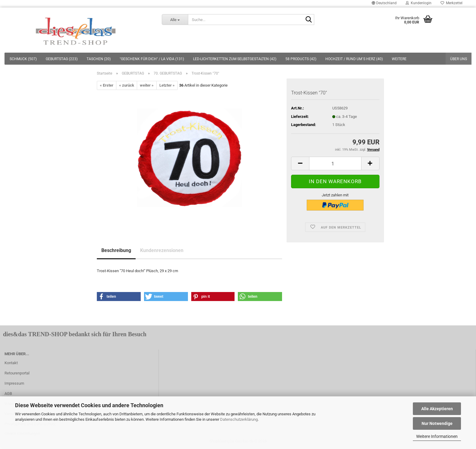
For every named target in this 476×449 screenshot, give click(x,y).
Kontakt (11, 363)
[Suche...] (175, 20)
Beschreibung (116, 250)
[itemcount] (335, 163)
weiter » (147, 85)
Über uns (459, 59)
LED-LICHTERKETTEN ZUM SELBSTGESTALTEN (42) (235, 59)
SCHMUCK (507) (23, 59)
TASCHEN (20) (99, 59)
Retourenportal (17, 373)
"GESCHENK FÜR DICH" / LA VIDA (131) (152, 59)
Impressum (14, 383)
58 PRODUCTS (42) (301, 59)
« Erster (107, 85)
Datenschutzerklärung (239, 419)
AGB (8, 394)
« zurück (127, 85)
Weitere (399, 59)
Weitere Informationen (437, 436)
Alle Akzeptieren (437, 409)
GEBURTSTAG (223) (62, 59)
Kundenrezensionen (162, 250)
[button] (119, 297)
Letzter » (167, 85)
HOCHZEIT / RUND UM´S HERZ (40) (354, 59)
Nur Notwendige (437, 423)
